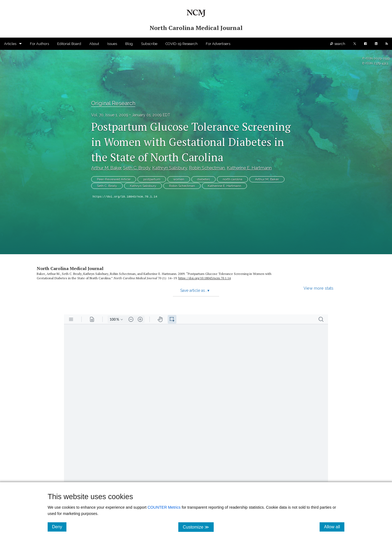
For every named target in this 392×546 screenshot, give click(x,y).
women (179, 179)
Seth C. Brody (137, 168)
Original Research (113, 103)
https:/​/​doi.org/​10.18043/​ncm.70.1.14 (204, 278)
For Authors (39, 44)
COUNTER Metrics (164, 507)
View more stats (318, 288)
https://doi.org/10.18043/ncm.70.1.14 (125, 197)
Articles (10, 44)
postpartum (152, 179)
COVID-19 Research (182, 44)
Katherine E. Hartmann (249, 168)
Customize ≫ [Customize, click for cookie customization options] (198, 527)
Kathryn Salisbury (170, 168)
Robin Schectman (207, 168)
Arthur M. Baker (106, 168)
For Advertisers (218, 44)
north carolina (232, 179)
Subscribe (149, 44)
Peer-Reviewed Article (114, 179)
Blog (129, 44)
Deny (59, 527)
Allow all (334, 527)
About (94, 44)
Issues (112, 44)
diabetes (203, 179)
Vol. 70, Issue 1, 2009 (110, 115)
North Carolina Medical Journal (70, 268)
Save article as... (195, 290)
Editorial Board (69, 44)
